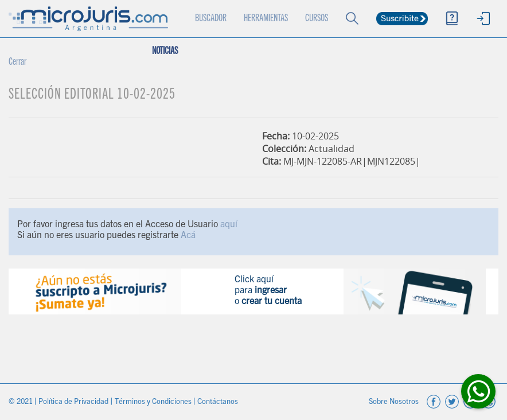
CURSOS (317, 19)
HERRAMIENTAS (266, 19)
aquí (229, 225)
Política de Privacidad (74, 402)
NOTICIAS (165, 52)
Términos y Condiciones (154, 402)
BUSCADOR (211, 19)
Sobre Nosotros (395, 402)
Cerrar (17, 63)
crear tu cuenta (272, 302)
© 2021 (22, 402)
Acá (188, 236)
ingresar (271, 291)
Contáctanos (218, 402)
